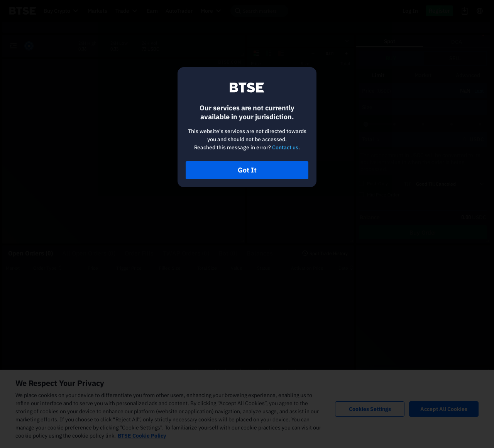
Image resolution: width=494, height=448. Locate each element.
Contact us (285, 147)
